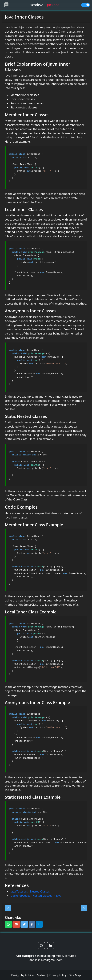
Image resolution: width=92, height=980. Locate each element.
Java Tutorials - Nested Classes (30, 891)
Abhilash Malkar (35, 975)
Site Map (75, 975)
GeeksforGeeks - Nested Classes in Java (36, 896)
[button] (8, 908)
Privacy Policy (58, 975)
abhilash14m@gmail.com (46, 960)
